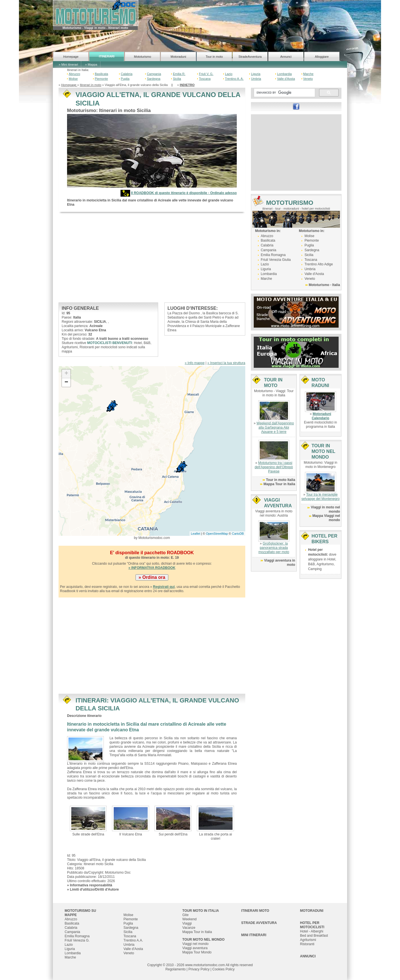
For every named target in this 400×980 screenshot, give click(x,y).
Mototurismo (143, 57)
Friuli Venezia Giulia (276, 260)
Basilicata (101, 74)
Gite (186, 915)
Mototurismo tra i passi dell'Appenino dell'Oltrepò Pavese (274, 467)
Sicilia (177, 79)
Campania (154, 74)
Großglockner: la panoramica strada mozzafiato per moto (274, 548)
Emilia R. (179, 74)
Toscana (205, 79)
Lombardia (284, 74)
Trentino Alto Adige (319, 264)
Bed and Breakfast (314, 936)
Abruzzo (74, 74)
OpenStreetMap (217, 534)
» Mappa (91, 65)
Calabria (127, 74)
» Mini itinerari (68, 65)
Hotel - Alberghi (312, 931)
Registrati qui (164, 587)
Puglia (125, 79)
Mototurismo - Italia (324, 285)
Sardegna (154, 79)
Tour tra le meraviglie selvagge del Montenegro (321, 497)
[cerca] (284, 93)
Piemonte (101, 79)
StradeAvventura (250, 57)
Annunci (286, 57)
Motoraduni (178, 57)
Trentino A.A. (133, 940)
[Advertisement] (152, 257)
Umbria (256, 79)
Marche (308, 74)
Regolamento (176, 969)
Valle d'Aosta (286, 79)
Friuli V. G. (206, 74)
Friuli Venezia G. (77, 940)
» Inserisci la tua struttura (226, 363)
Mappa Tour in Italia (279, 484)
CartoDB (238, 534)
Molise (73, 79)
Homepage (71, 57)
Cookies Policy (223, 969)
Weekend (190, 919)
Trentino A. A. (234, 79)
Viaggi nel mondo (196, 944)
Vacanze (189, 928)
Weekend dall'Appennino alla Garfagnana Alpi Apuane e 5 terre (275, 427)
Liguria (256, 74)
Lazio (229, 74)
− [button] (66, 382)
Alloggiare (322, 57)
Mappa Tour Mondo (197, 952)
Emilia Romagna (273, 255)
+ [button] (66, 374)
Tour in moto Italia (280, 480)
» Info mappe (195, 363)
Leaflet (196, 534)
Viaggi (187, 923)
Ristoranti (307, 944)
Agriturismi (308, 940)
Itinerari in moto (91, 85)
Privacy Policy (199, 969)
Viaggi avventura (195, 948)
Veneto (308, 79)
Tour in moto (214, 57)
